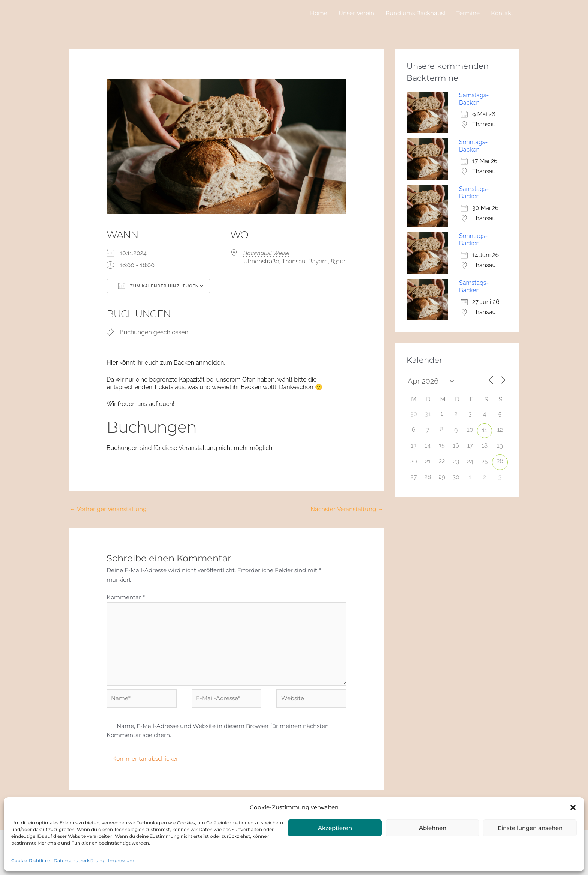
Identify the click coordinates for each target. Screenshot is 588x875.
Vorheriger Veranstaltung (108, 509)
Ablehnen (433, 828)
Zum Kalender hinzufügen (158, 286)
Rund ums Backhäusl (415, 13)
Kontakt (502, 13)
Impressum (121, 861)
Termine (468, 13)
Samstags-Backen (474, 99)
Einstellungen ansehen (530, 828)
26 (500, 461)
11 (484, 430)
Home (319, 13)
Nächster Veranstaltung (347, 509)
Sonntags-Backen (473, 146)
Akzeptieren (335, 828)
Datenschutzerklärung (79, 861)
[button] (573, 807)
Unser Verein (356, 13)
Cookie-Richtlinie (31, 861)
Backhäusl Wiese (266, 253)
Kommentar (126, 597)
